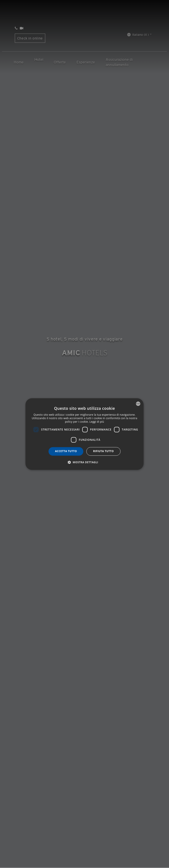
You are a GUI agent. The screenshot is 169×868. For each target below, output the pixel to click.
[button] (85, 462)
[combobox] (138, 404)
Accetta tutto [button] (66, 451)
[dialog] (85, 434)
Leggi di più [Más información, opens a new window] (97, 422)
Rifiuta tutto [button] (103, 451)
